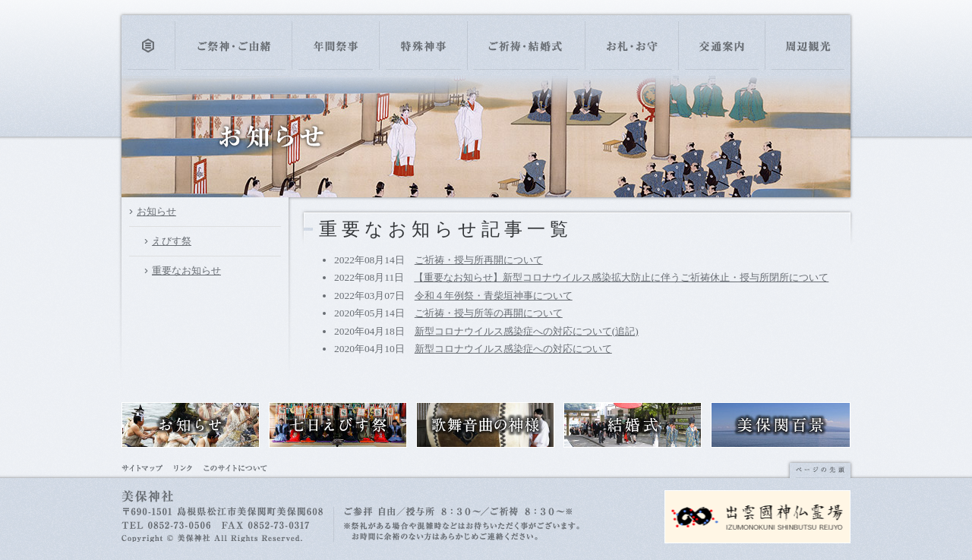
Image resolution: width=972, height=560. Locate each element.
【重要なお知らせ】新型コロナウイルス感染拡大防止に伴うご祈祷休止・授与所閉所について (621, 277)
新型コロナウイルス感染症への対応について (513, 349)
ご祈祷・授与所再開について (479, 260)
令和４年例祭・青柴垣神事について (494, 296)
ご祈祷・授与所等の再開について (489, 313)
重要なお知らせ (186, 271)
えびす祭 (172, 241)
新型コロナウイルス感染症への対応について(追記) (527, 331)
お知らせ (156, 211)
